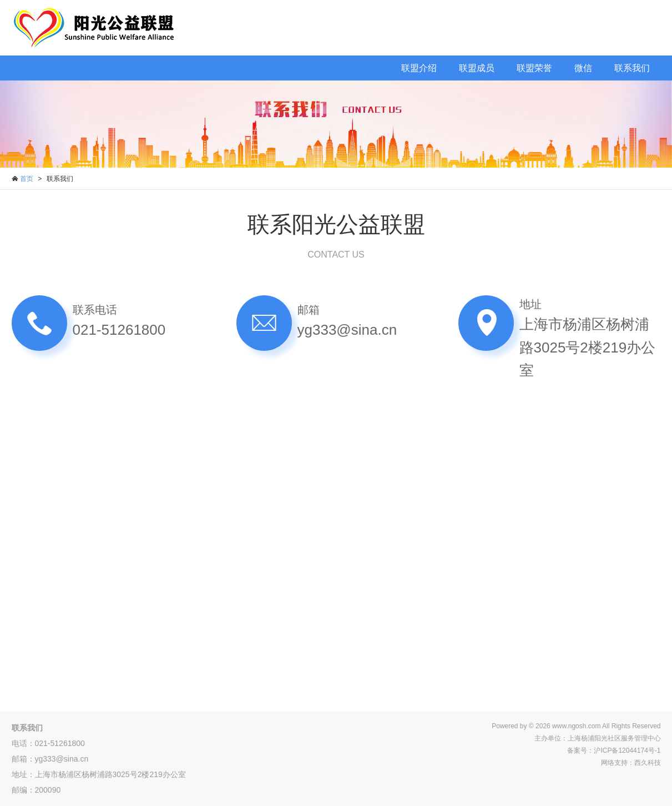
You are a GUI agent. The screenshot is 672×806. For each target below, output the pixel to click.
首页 (27, 179)
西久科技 (648, 763)
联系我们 (632, 68)
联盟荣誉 (534, 68)
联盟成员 (477, 68)
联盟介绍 (419, 68)
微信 (583, 68)
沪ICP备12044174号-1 (627, 750)
